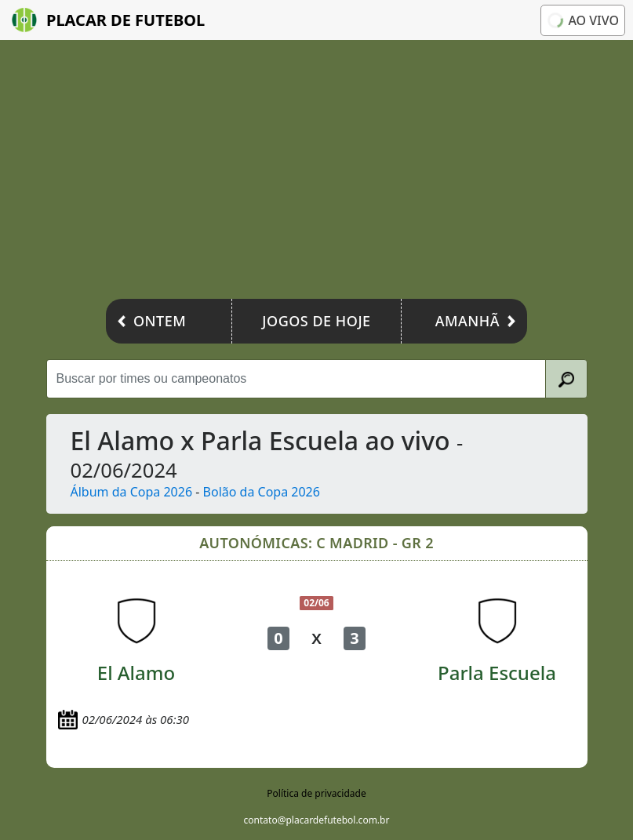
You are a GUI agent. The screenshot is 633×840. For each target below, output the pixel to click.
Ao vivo (583, 20)
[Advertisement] (316, 173)
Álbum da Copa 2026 (132, 492)
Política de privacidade (316, 793)
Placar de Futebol (108, 20)
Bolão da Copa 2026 (262, 492)
